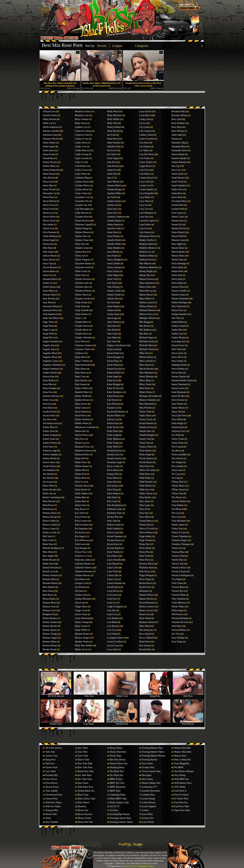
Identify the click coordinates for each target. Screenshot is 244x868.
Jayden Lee (112, 205)
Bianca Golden (50, 525)
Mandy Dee (145, 275)
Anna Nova (48, 392)
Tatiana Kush (178, 427)
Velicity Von (177, 564)
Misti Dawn (145, 388)
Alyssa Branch (50, 267)
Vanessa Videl (178, 556)
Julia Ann (112, 326)
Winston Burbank (180, 618)
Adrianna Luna (50, 135)
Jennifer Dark (114, 240)
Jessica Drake (114, 263)
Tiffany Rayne (178, 490)
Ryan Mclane (178, 131)
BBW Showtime (118, 787)
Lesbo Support (149, 806)
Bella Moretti (49, 501)
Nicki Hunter (145, 451)
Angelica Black (50, 353)
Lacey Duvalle (114, 560)
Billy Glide (48, 540)
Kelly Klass (113, 431)
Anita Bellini (49, 380)
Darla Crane (81, 408)
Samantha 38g (178, 143)
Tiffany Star (177, 493)
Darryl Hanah (81, 412)
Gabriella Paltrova (84, 568)
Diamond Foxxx (83, 447)
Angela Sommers (51, 341)
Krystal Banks (114, 548)
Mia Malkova (146, 330)
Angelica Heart (50, 357)
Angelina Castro (50, 361)
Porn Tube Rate (85, 764)
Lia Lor (143, 123)
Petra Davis (145, 560)
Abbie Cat (48, 123)
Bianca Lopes (49, 529)
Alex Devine (49, 178)
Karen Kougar (114, 357)
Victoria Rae (177, 591)
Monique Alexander (149, 396)
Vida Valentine (179, 599)
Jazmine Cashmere (116, 217)
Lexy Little (112, 649)
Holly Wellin (113, 119)
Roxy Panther (178, 123)
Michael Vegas (146, 338)
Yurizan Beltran (179, 630)
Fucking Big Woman (120, 814)
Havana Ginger (82, 638)
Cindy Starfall (82, 310)
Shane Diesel (178, 232)
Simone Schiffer (179, 291)
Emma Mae (80, 501)
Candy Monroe (82, 150)
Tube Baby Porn (85, 787)
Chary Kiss (80, 244)
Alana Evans (49, 154)
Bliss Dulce (48, 552)
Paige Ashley (146, 536)
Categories (142, 46)
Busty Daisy (81, 123)
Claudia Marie (82, 330)
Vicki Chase (177, 583)
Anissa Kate (48, 377)
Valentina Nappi (179, 540)
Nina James (145, 501)
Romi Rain (144, 642)
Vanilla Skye (177, 560)
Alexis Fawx (49, 205)
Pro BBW (179, 767)
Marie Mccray (146, 291)
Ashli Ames (48, 447)
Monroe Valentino (148, 400)
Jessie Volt (112, 279)
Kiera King (112, 490)
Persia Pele (145, 552)
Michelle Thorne (147, 349)
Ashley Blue (49, 427)
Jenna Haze (113, 232)
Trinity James (178, 525)
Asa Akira (47, 419)
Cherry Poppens (83, 260)
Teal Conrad (177, 447)
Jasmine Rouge (114, 189)
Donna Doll (80, 474)
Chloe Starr (80, 275)
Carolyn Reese (82, 189)
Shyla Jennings (179, 263)
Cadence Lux (81, 127)
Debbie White (82, 423)
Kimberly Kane (114, 513)
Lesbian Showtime (151, 791)
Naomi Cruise (146, 419)
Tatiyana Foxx (178, 431)
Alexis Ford (48, 209)
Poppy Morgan (146, 575)
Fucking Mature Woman (154, 756)
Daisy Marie (81, 357)
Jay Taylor (112, 197)
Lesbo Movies (149, 802)
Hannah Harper (82, 634)
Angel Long (48, 330)
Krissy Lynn (113, 532)
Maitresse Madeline (149, 267)
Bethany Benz (49, 513)
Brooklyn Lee (81, 115)
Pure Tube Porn (85, 767)
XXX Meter (180, 787)
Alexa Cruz (48, 182)
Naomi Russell (146, 423)
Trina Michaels (179, 521)
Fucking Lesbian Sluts (120, 818)
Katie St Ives (113, 388)
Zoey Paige (177, 642)
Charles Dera (81, 236)
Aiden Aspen (49, 147)
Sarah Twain (177, 182)
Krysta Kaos (113, 544)
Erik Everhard (82, 525)
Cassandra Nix (82, 201)
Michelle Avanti (147, 341)
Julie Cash (112, 334)
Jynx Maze (112, 338)
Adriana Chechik (51, 131)
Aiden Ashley (49, 143)
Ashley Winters (50, 443)
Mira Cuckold (146, 361)
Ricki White (145, 618)
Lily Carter (145, 127)
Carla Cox (80, 162)
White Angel (177, 610)
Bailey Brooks (50, 490)
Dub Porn (188, 695)
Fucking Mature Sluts (152, 748)
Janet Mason (113, 182)
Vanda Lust (177, 548)
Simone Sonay (178, 295)
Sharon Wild (177, 236)
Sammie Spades (179, 158)
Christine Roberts (83, 291)
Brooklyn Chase (83, 111)
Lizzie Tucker (146, 162)
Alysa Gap (48, 263)
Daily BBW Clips (118, 799)
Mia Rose (144, 334)
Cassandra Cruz (82, 197)
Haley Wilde (81, 630)
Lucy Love (144, 209)
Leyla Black (145, 115)
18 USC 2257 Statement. (136, 866)
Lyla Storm (145, 232)
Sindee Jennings (179, 302)
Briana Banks (49, 599)
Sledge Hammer (179, 314)
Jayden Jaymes (114, 201)
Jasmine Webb (114, 193)
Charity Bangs (82, 228)
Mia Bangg (145, 322)
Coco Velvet (81, 341)
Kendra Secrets (114, 458)
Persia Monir (145, 548)
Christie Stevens (83, 279)
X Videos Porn (181, 799)
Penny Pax (144, 544)
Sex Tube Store (85, 779)
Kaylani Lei (113, 408)
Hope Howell (113, 131)
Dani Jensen (81, 384)
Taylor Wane (177, 443)
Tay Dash (176, 435)
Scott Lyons (177, 213)
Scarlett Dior (178, 205)
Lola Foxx (144, 170)
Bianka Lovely (50, 532)
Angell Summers (51, 369)
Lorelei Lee (145, 186)
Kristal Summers (115, 536)
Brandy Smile (49, 579)
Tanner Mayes (178, 408)
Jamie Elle (112, 174)
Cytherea (79, 353)
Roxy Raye (177, 127)
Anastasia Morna (51, 306)
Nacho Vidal (145, 412)
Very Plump (180, 775)
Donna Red (80, 478)
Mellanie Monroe (148, 310)
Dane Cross (80, 377)
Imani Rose (113, 139)
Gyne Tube (83, 756)
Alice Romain (49, 232)
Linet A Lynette (147, 139)
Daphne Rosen (82, 400)
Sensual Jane (178, 221)
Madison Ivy (145, 252)
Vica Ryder (177, 579)
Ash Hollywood (50, 423)
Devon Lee (80, 443)
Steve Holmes (178, 369)
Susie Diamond (179, 392)
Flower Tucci (81, 552)
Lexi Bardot (113, 618)
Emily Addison (82, 493)
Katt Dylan (112, 400)
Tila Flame (177, 497)
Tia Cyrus (176, 474)
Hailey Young (81, 622)
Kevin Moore (113, 470)
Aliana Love (49, 228)
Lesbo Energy (149, 799)
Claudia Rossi (82, 334)
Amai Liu (47, 275)
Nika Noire (145, 466)
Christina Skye (82, 287)
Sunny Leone (178, 388)
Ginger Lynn (81, 610)
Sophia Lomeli (179, 326)
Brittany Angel (50, 638)
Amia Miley (48, 291)
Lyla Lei (143, 228)
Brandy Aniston (50, 575)
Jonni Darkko (114, 306)
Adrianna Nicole (51, 139)
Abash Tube (51, 814)
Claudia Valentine (83, 338)
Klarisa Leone (114, 525)
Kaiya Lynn (113, 349)
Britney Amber (50, 622)
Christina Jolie (82, 283)
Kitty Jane (112, 521)
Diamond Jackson (83, 451)
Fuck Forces (155, 723)
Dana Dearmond (83, 365)
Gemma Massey (83, 575)
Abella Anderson (51, 127)
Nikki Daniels (146, 482)
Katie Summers (114, 392)
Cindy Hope (81, 306)
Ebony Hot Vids (85, 822)
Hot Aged (147, 775)
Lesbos (145, 810)
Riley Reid (144, 626)
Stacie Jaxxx (177, 353)
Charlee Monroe (83, 232)
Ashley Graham (50, 435)
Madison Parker (147, 256)
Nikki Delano (146, 486)
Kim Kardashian (115, 505)
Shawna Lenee (178, 240)
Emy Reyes (80, 509)
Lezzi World (148, 822)
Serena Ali (176, 225)
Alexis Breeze (49, 201)
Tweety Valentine (180, 536)
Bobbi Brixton (50, 560)
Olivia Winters (146, 532)
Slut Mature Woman (184, 771)
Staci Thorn (177, 349)
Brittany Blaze (50, 642)
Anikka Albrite (50, 373)
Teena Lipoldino (179, 455)
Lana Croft (112, 568)
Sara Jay (175, 166)
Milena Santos (146, 357)
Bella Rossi (48, 505)
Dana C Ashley (82, 361)
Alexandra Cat (50, 193)
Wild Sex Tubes (53, 806)
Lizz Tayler (145, 158)
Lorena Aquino (146, 189)
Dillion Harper (82, 466)
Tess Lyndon (177, 466)
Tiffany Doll (177, 482)
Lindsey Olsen (146, 135)
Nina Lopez (145, 505)
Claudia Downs (82, 326)
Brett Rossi (48, 595)
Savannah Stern (179, 201)
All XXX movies (56, 695)
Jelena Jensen (114, 225)
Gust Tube (83, 752)
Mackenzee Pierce (148, 236)
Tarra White (177, 419)
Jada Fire (111, 162)
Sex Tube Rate (85, 775)
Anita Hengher (50, 388)
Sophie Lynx (177, 334)
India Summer (114, 143)
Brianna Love (49, 610)
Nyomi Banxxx (147, 521)
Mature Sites (180, 756)
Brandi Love (49, 571)
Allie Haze (48, 248)
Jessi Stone (112, 256)
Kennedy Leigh (114, 462)
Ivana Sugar (113, 158)
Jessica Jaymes (114, 267)
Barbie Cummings (51, 497)
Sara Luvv (176, 170)
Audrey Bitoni (50, 458)
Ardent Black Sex (86, 791)
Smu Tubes (83, 783)
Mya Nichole (145, 408)
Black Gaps (83, 795)
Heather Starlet (82, 642)
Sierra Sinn (177, 275)
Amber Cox (48, 283)
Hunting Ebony (117, 767)
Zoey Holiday (178, 638)
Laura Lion (112, 579)
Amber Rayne (49, 287)
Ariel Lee (47, 404)
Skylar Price (177, 310)
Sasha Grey (177, 189)
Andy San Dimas (51, 318)
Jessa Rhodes (113, 252)
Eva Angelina (81, 529)
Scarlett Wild (178, 209)
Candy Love (81, 147)
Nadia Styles (145, 416)
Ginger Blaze (81, 607)
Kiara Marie (113, 478)
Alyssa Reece (49, 271)
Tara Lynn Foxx (179, 416)
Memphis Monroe (148, 318)
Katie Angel (113, 377)
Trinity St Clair (179, 532)
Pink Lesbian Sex (182, 760)
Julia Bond (112, 330)
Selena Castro (178, 217)
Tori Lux (176, 513)
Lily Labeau (145, 131)
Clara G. (79, 318)
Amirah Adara (49, 295)
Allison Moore (50, 256)
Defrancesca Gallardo (85, 427)
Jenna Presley (114, 236)
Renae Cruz (145, 614)
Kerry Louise (113, 466)
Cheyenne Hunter (83, 263)
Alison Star (48, 244)
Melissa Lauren (147, 302)
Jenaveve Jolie (114, 228)
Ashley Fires (49, 431)
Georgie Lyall (81, 583)
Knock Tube (83, 760)
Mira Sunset (145, 365)
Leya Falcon (145, 111)
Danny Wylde (81, 396)
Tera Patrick (177, 458)
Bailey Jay (48, 493)
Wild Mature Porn (183, 783)
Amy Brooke (49, 299)
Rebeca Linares (147, 607)
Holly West (112, 123)
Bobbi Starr (48, 564)
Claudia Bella (81, 322)
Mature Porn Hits (182, 748)
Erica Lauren (81, 521)
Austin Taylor (49, 466)
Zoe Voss (176, 634)
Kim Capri (112, 501)
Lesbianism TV (149, 787)
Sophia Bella (178, 322)
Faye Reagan (81, 548)
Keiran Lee (112, 419)
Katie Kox (112, 380)
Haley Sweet (81, 626)
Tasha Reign (177, 423)
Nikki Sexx (145, 490)
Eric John (79, 513)
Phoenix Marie (146, 564)
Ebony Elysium (85, 814)
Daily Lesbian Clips (119, 802)
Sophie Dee (177, 330)
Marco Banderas (147, 283)
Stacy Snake (177, 361)
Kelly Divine (113, 427)
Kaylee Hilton (114, 416)
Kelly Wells (113, 447)
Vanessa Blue (178, 552)
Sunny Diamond (179, 384)
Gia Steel (79, 591)
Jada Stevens (113, 166)
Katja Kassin (113, 396)
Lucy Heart (145, 201)
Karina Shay (113, 361)
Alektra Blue (49, 166)
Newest (102, 46)
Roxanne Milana (179, 115)
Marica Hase (145, 287)
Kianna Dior (113, 474)
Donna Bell (80, 470)
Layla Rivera (113, 591)
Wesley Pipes (178, 607)
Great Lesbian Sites (151, 771)
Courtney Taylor (83, 349)
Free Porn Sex (181, 802)
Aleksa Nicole (49, 162)
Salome (175, 139)
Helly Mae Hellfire (84, 646)
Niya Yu (143, 509)
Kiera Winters (114, 493)
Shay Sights (177, 244)
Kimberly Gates (115, 509)
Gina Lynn (80, 603)
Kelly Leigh (113, 435)
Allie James (48, 252)
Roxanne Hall (178, 111)
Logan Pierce (146, 166)
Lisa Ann (144, 143)
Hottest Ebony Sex (119, 764)
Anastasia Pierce (51, 310)
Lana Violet (113, 571)
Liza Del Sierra (147, 154)
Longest (117, 46)
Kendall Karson (115, 451)
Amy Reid (48, 302)
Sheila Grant (177, 260)
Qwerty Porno (52, 787)
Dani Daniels (81, 380)
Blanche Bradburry (52, 548)
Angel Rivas (49, 338)
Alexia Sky (48, 197)
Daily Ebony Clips (86, 799)
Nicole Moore (146, 462)
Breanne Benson (50, 583)
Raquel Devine (146, 599)
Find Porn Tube (182, 806)
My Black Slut (117, 771)
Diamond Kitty (82, 455)
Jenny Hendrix (114, 248)
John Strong (113, 287)
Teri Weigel (177, 462)
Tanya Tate (177, 412)
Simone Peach (178, 287)
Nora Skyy (144, 513)
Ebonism (82, 806)
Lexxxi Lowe (113, 646)
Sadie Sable (177, 135)
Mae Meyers (145, 263)
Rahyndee (144, 591)
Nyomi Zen (145, 525)
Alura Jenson (49, 260)
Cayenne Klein (82, 217)
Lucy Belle (145, 197)
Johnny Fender (114, 295)
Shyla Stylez (177, 267)
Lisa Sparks (145, 147)
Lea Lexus (112, 595)
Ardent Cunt (122, 695)
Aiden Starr (48, 150)
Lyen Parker (145, 225)
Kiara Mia (112, 482)
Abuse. (151, 866)
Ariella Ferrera (50, 412)
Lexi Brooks (113, 626)
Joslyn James (113, 314)
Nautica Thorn (146, 447)
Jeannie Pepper (114, 221)
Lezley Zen (145, 119)
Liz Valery (144, 150)
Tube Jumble (52, 791)
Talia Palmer (177, 404)
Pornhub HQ (122, 723)
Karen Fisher (113, 353)
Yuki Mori (176, 626)
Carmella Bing (82, 178)
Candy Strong (81, 154)
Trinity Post (177, 529)
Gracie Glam (81, 614)
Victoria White (178, 595)
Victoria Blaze (178, 587)
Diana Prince (81, 462)
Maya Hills (145, 299)
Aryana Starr (49, 416)
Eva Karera (80, 532)
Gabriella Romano (84, 571)
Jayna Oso (112, 213)
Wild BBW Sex (182, 779)
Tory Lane (176, 517)
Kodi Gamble (114, 529)
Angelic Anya (49, 345)
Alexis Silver (49, 217)
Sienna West (177, 271)
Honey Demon (114, 127)
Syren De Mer (178, 396)
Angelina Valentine (52, 365)
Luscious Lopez (147, 221)
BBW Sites (115, 791)
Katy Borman (114, 404)
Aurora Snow (49, 462)
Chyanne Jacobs (83, 299)
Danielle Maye (82, 392)
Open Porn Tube (182, 810)
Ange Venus (48, 322)
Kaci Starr (112, 341)
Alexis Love (49, 213)
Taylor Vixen (178, 439)
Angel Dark (48, 326)
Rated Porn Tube (86, 771)
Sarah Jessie (177, 174)
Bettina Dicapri (50, 517)
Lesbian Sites (148, 795)
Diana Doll (80, 458)
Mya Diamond (146, 404)
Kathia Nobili (114, 373)
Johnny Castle (114, 291)
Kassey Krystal (114, 369)
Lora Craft (144, 182)
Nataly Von (145, 443)
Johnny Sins (113, 299)
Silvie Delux (177, 283)
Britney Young (50, 634)
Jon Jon (111, 302)
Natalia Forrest (146, 427)
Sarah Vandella (179, 186)
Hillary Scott (81, 649)
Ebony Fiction (84, 818)
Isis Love (111, 150)
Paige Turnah (146, 540)
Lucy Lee (144, 205)
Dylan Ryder (81, 490)
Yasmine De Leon (180, 622)
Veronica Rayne (179, 571)
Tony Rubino (178, 505)
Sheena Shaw (178, 256)
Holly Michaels (114, 115)
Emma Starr (81, 505)
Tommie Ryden (179, 501)
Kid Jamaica (113, 486)
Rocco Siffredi (146, 638)
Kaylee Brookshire (116, 412)
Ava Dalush (48, 474)
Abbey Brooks (50, 119)
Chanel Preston (82, 221)
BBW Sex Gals (117, 783)
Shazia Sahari (178, 248)
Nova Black (145, 517)
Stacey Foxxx (178, 345)
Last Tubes (89, 723)
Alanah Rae (48, 158)
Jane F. (110, 178)
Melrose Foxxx (146, 314)
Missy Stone (145, 384)
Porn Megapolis (182, 764)
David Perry (81, 416)
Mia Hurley (145, 326)
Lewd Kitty (147, 814)
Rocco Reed (145, 634)
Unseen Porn (52, 799)
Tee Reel (176, 451)
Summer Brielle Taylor (182, 380)
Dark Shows (83, 802)
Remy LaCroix (146, 610)
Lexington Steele (115, 638)
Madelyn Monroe (148, 248)
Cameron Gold (82, 135)
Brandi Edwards (50, 568)
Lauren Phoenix (115, 583)
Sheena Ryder (178, 252)
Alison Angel (49, 240)
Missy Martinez (147, 377)
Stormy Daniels (179, 377)
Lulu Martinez (146, 213)
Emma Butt (80, 497)
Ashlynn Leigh (50, 451)
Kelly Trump (113, 443)
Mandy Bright (146, 271)
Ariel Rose (48, 408)
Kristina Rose (114, 540)
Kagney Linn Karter (117, 345)
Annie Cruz (48, 400)
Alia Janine (48, 225)
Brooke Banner (50, 646)
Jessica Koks (113, 271)
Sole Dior (176, 318)
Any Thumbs (52, 822)
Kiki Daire (112, 497)
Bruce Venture (82, 119)
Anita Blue (48, 384)
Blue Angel (48, 556)
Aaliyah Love (49, 111)
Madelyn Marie (147, 244)
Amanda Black (50, 279)
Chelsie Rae (81, 252)
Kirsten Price (113, 517)
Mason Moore (146, 295)
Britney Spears (50, 630)
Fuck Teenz (147, 764)
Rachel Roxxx (146, 583)
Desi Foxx (80, 439)
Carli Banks (81, 166)
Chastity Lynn (82, 248)
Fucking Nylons (150, 760)
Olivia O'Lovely (147, 529)
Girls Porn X (180, 791)
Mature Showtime (183, 752)
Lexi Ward (112, 634)
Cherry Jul (80, 256)
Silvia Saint (177, 279)
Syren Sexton (178, 400)
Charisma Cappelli (84, 225)
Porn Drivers (188, 723)
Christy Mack (81, 295)
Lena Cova (112, 614)
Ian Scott (111, 135)
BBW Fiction (116, 779)
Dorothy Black (82, 486)
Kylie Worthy (114, 552)
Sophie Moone (178, 338)
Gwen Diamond (82, 618)
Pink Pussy (145, 571)
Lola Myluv (145, 174)
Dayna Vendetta (82, 419)
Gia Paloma (80, 587)
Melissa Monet (146, 306)
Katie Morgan (114, 384)
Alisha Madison (50, 236)
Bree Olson (48, 591)
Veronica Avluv (179, 568)
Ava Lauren (48, 482)
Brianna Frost (49, 607)
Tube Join (89, 695)
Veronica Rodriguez (181, 575)
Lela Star (111, 610)
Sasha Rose (177, 193)
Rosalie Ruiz (145, 649)
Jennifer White (114, 244)
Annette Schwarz (51, 396)
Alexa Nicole (49, 189)
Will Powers (177, 614)
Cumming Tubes (118, 795)
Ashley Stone (49, 439)
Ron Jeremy (145, 646)
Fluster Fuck (56, 723)
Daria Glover (81, 404)
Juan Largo (112, 318)
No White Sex (116, 775)
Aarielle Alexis (50, 115)
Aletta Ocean (49, 174)
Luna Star (144, 217)
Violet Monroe (178, 603)
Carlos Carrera (82, 170)
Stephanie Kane (179, 365)
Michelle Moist (147, 345)
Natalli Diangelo (147, 435)
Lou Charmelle (146, 193)
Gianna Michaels (83, 599)
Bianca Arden (49, 521)
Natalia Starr (145, 431)
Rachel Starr (145, 587)
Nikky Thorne (146, 493)
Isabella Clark (114, 147)
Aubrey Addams (50, 455)
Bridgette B (48, 614)
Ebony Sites (115, 756)
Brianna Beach (50, 603)
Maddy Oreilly (146, 240)
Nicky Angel (145, 455)
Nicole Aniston (146, 458)
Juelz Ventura (114, 322)
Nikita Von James (148, 470)
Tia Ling (176, 478)
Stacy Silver (177, 357)
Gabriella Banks (83, 564)
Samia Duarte (178, 154)
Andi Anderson (50, 314)
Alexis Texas (49, 221)
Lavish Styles (114, 587)
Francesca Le (81, 556)
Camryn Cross (82, 139)
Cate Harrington (83, 209)
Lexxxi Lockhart (115, 642)
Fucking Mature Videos (153, 752)
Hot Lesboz (148, 779)
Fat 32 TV (115, 806)
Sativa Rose (177, 197)
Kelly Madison (114, 439)
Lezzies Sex (148, 818)
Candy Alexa (81, 143)
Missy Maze (145, 380)
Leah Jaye (112, 599)
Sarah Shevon (178, 178)
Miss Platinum (146, 373)
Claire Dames (81, 314)
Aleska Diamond (51, 170)
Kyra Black (113, 556)
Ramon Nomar (146, 595)
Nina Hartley (145, 497)
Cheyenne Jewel (83, 267)
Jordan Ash (112, 310)
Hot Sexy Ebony (118, 760)
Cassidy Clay (81, 205)
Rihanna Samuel (147, 622)
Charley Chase (82, 240)
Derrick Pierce (82, 435)
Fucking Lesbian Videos (121, 822)
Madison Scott (146, 260)
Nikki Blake (145, 478)
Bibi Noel (47, 536)
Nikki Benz (145, 474)
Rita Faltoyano (146, 630)
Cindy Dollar (81, 302)
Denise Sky (80, 431)
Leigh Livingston (115, 607)
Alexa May (48, 186)
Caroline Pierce (82, 186)
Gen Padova (81, 579)
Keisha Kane (113, 423)
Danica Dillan (82, 388)
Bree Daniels (49, 587)
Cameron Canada (83, 131)
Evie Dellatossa (82, 540)
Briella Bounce (50, 618)
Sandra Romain (179, 162)
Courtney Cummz (83, 345)
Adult (48, 818)
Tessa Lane (177, 470)
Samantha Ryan (179, 147)
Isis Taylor (112, 154)
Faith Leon (80, 544)
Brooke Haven (50, 649)
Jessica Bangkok (115, 260)
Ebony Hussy (116, 748)
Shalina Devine (179, 228)
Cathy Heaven (82, 213)
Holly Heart (113, 111)
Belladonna (48, 509)
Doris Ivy (79, 482)
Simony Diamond (180, 299)
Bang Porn (155, 695)
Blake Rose (48, 544)
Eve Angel (80, 536)
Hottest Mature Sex (151, 783)
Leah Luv (112, 603)
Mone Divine (146, 392)
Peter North (145, 556)
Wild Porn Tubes (53, 802)
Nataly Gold (145, 439)
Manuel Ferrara (147, 279)
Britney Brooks (50, 626)
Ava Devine (48, 478)
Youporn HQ (52, 810)
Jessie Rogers (114, 275)
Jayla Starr (112, 209)
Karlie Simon (113, 365)
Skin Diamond (178, 306)
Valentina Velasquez (181, 544)
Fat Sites (114, 810)
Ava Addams (49, 470)
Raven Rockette (147, 603)
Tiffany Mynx (178, 486)
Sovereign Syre (179, 341)
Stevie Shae (177, 373)
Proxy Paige (145, 579)
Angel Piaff (48, 334)
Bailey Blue (48, 486)
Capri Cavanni (82, 158)
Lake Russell (113, 564)
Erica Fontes (81, 517)
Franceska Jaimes (83, 560)
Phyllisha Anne (146, 568)
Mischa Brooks (146, 369)
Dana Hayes (81, 369)
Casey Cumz (81, 193)
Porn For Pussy (181, 795)
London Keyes (146, 178)
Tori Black (176, 509)
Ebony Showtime (118, 752)
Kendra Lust (113, 455)
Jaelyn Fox (112, 170)
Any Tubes (83, 748)
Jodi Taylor (112, 283)
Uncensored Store (54, 795)
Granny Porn (148, 767)
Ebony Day (83, 810)
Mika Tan (144, 353)
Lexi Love (112, 630)
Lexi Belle (112, 622)
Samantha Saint (179, 150)
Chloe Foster (81, 271)
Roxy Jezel (177, 119)
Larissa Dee (113, 575)
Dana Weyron (81, 373)
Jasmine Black (114, 186)
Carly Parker (81, 174)
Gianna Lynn (81, 595)
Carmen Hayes (82, 182)
